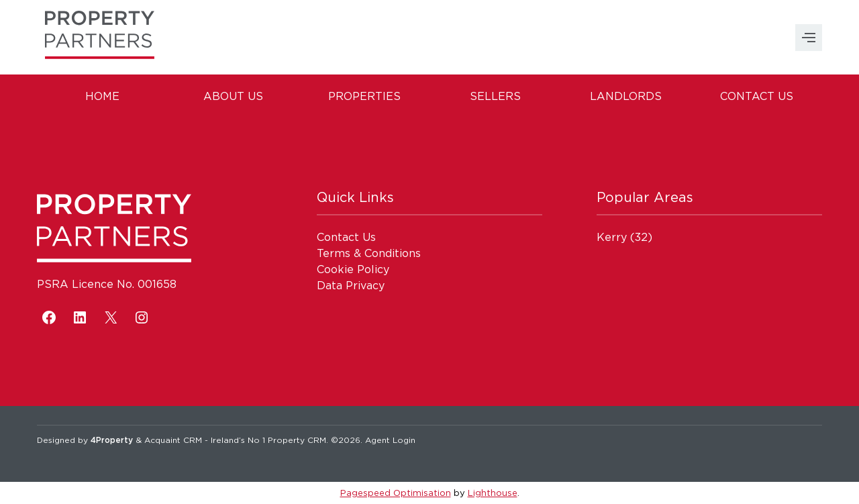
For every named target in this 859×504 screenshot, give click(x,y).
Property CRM (297, 440)
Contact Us (757, 96)
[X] (111, 317)
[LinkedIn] (80, 317)
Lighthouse (493, 493)
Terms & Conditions (369, 253)
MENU (809, 38)
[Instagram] (142, 317)
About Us (233, 96)
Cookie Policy (353, 269)
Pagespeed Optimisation (396, 493)
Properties (364, 96)
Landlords (626, 96)
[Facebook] (49, 317)
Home (102, 96)
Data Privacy (351, 285)
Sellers (495, 96)
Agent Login (390, 440)
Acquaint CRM (173, 440)
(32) (624, 237)
